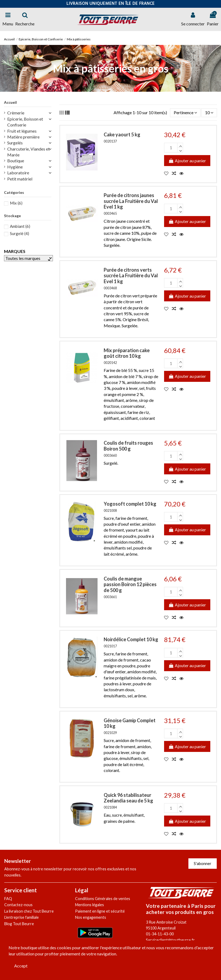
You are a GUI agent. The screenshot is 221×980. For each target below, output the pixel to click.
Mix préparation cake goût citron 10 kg (127, 353)
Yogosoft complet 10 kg (130, 504)
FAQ (8, 899)
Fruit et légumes (22, 131)
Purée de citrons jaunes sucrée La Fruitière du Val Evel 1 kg (131, 201)
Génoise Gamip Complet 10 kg (130, 723)
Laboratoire (18, 173)
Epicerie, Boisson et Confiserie (25, 122)
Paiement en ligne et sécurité (100, 911)
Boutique (16, 161)
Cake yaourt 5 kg (122, 134)
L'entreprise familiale (22, 917)
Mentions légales (90, 905)
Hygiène (15, 167)
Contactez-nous (18, 905)
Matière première (23, 137)
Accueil (10, 102)
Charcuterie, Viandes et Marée (28, 152)
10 (209, 112)
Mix (16, 203)
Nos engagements (91, 917)
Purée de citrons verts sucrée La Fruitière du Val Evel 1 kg (131, 276)
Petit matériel (20, 179)
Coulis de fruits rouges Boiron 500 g (128, 446)
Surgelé (20, 233)
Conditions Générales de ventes (103, 899)
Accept (21, 966)
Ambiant (20, 226)
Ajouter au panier (187, 161)
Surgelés (15, 143)
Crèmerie (16, 113)
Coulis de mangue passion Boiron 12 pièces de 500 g (130, 584)
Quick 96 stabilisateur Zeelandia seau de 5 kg (128, 798)
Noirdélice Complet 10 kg (131, 639)
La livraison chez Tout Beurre (29, 911)
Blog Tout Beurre (19, 924)
